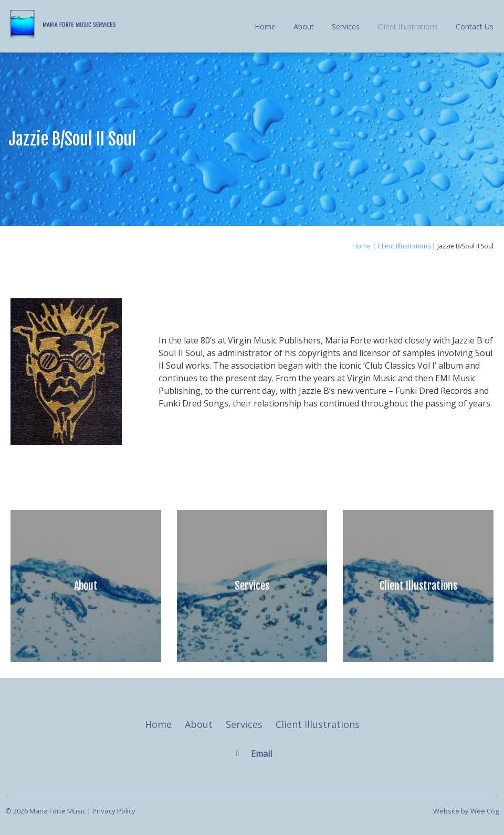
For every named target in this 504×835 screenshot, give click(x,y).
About (304, 27)
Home (265, 27)
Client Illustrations (408, 27)
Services (346, 27)
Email (261, 754)
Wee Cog (485, 811)
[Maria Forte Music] (63, 36)
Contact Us (475, 27)
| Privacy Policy (111, 811)
